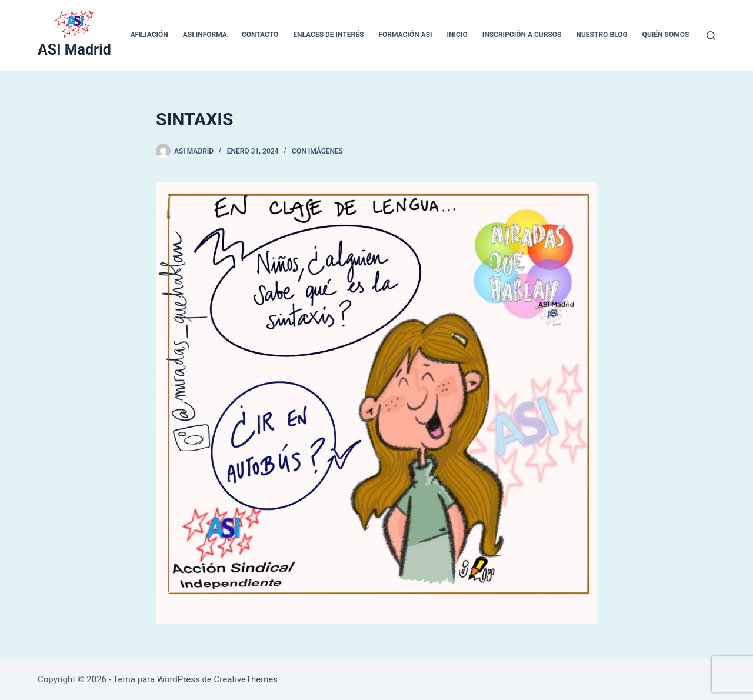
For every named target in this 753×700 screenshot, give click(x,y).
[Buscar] (711, 36)
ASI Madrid (74, 50)
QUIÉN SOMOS (666, 35)
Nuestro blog (602, 35)
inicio (457, 35)
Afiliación (149, 35)
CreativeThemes (246, 679)
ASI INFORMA (205, 35)
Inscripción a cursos (522, 35)
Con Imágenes (317, 151)
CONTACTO (260, 35)
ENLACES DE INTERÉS (328, 35)
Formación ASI (405, 35)
